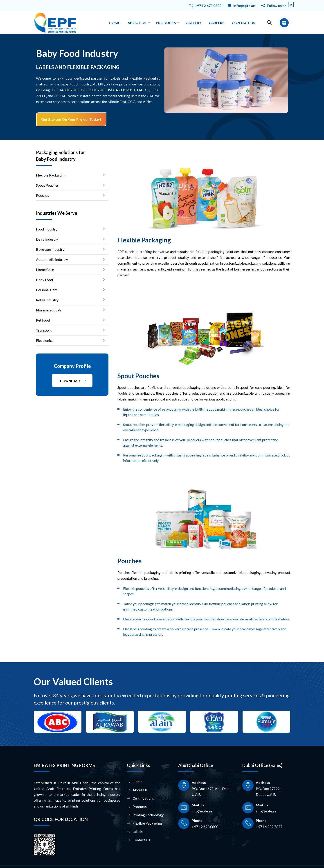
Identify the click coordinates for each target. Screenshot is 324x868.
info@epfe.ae (244, 6)
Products (137, 807)
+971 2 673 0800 (208, 6)
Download (73, 381)
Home (135, 782)
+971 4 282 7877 (269, 827)
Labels (135, 832)
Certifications (140, 798)
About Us (137, 790)
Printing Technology (145, 815)
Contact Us (138, 840)
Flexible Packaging (144, 823)
